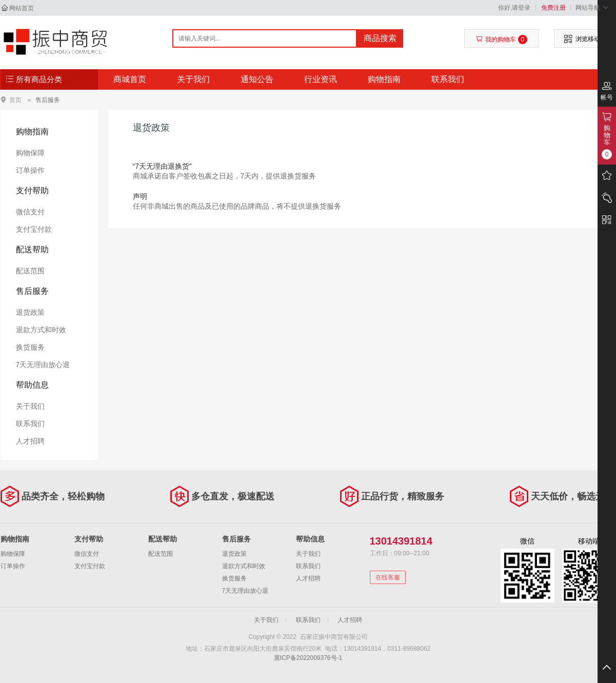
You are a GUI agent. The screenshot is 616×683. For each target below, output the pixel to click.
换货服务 (30, 347)
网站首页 (22, 8)
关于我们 (193, 79)
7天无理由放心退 (43, 365)
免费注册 (553, 8)
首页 (15, 100)
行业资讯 (321, 79)
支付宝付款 (34, 229)
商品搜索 (380, 38)
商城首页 (130, 79)
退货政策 (30, 312)
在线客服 (388, 577)
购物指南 (384, 79)
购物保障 (30, 153)
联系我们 (448, 79)
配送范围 (30, 271)
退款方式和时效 (41, 330)
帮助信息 (32, 385)
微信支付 (30, 212)
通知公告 (257, 79)
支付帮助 (32, 190)
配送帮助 (32, 249)
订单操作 (30, 170)
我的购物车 (501, 39)
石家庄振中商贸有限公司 (55, 42)
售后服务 (48, 100)
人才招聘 (30, 441)
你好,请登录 (514, 8)
